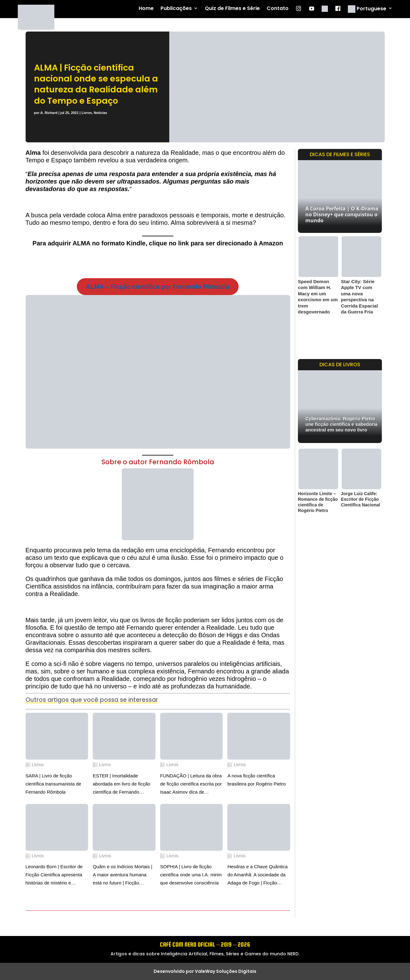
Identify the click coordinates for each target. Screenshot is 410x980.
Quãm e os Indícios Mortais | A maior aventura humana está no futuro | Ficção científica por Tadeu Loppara (123, 875)
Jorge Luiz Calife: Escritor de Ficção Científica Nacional (361, 499)
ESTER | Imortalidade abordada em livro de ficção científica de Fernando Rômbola (121, 785)
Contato (278, 9)
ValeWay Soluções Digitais (226, 971)
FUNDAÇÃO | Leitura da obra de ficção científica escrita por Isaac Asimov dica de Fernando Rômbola (191, 785)
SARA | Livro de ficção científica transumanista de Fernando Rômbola (53, 784)
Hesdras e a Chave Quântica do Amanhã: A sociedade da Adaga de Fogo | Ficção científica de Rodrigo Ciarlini (257, 875)
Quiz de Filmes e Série (232, 9)
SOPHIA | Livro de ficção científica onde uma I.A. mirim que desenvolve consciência (191, 875)
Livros (87, 113)
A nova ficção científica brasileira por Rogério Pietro (257, 780)
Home (146, 9)
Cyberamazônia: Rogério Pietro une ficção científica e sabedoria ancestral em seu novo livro (341, 424)
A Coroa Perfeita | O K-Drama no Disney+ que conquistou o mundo (342, 214)
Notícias (100, 113)
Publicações (176, 9)
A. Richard (49, 113)
